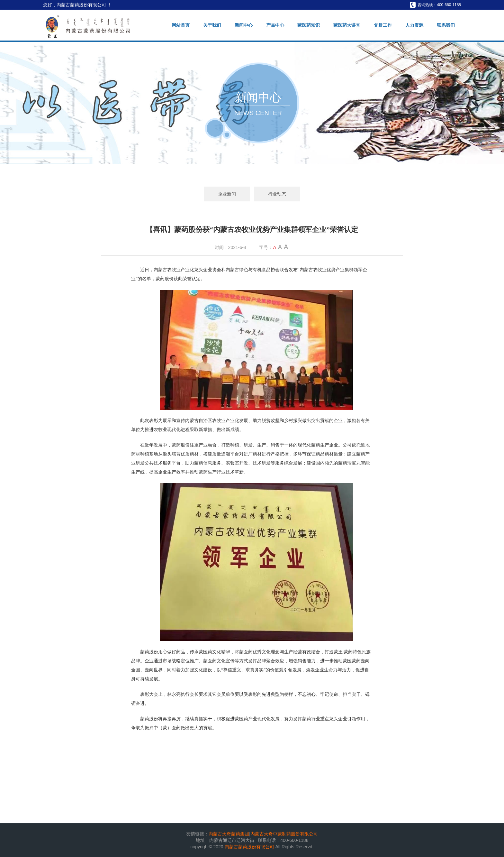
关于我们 (212, 25)
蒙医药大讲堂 (347, 25)
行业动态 (277, 194)
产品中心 (275, 25)
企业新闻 (227, 194)
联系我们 (446, 25)
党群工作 (383, 25)
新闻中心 (244, 25)
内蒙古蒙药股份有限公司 (250, 847)
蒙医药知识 (309, 25)
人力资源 (414, 25)
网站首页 (181, 25)
